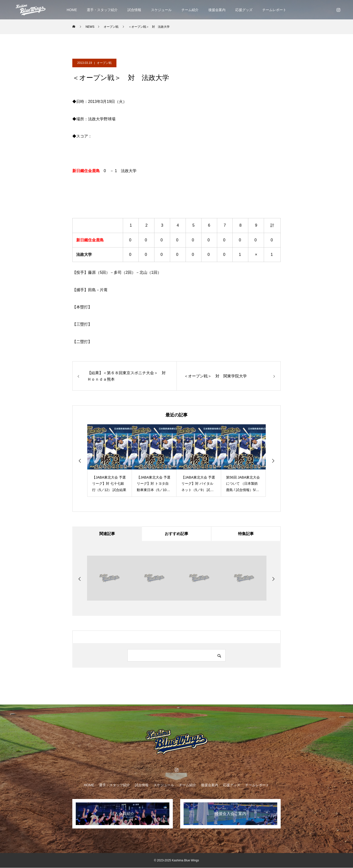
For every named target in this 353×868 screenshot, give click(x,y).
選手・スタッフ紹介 (102, 10)
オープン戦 (104, 63)
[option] (110, 461)
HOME (72, 10)
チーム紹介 (190, 10)
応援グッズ (244, 10)
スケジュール (161, 10)
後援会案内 (217, 10)
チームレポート (274, 10)
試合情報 (134, 10)
